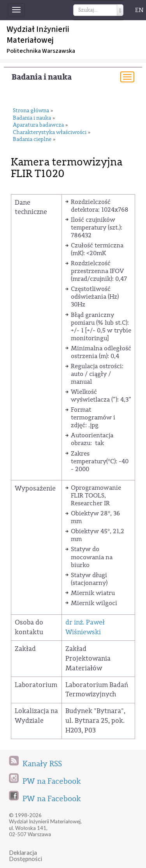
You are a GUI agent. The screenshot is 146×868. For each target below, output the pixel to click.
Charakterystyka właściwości (50, 133)
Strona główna (31, 111)
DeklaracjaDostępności (26, 856)
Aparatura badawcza (38, 125)
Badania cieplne (32, 140)
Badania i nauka (42, 77)
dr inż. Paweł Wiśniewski (85, 627)
